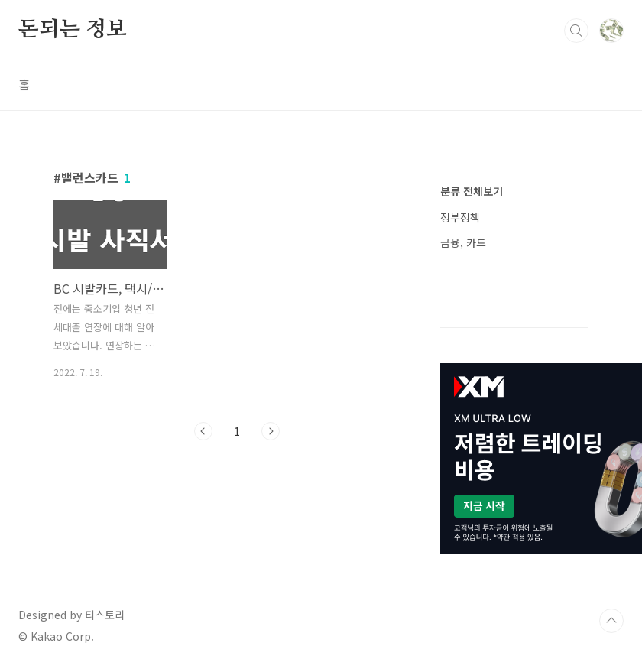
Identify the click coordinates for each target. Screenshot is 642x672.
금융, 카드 (463, 242)
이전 (203, 431)
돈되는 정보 (73, 30)
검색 (576, 31)
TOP (611, 621)
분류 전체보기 (472, 191)
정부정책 (460, 217)
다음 (271, 431)
